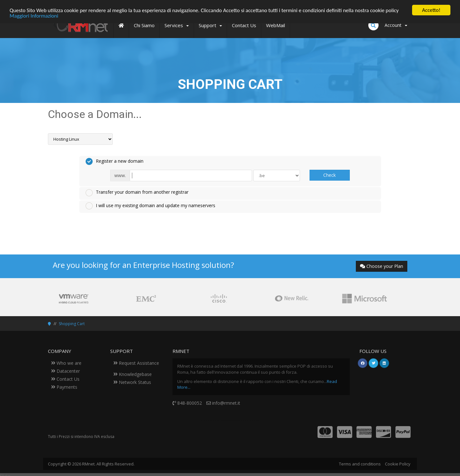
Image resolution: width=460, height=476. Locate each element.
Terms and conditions (360, 464)
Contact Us (65, 379)
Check (330, 175)
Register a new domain (115, 161)
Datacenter (65, 371)
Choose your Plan (382, 266)
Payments (64, 387)
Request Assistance (136, 363)
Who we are (66, 363)
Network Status (132, 382)
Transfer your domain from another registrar (137, 192)
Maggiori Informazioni (34, 16)
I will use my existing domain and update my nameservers (150, 206)
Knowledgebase (133, 374)
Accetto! (431, 10)
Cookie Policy (398, 464)
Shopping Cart (72, 324)
